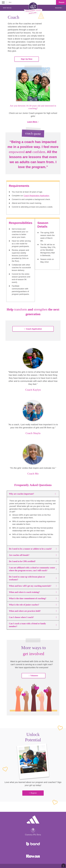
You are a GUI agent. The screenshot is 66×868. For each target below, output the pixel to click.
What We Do (7, 8)
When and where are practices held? (33, 611)
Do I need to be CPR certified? (33, 561)
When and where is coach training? (33, 592)
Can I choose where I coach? (33, 617)
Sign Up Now (27, 59)
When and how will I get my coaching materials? (33, 586)
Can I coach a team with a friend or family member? (33, 625)
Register (59, 8)
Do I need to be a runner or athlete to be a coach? (33, 549)
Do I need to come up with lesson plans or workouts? (33, 578)
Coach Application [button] (33, 329)
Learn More (33, 122)
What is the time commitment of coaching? (33, 598)
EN (10, 2)
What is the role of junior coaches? (33, 605)
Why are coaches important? (33, 494)
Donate (61, 2)
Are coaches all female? (33, 555)
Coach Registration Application (36, 196)
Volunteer (34, 676)
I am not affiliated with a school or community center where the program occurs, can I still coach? (33, 569)
